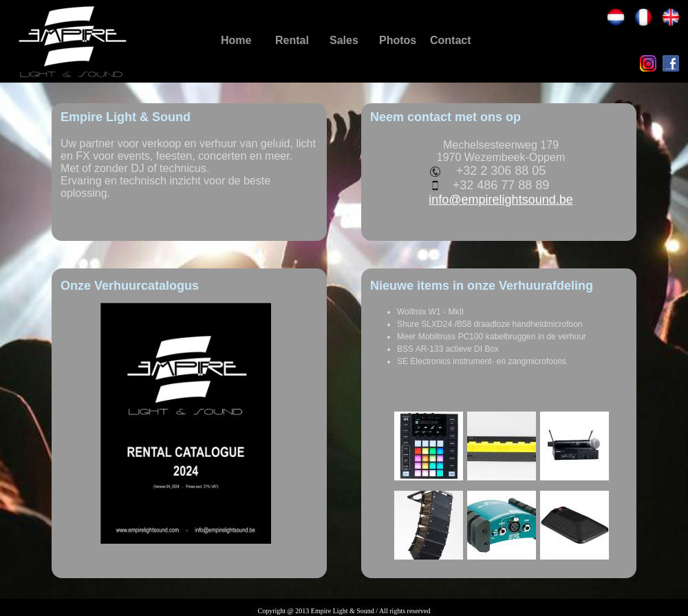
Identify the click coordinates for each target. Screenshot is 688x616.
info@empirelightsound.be (501, 200)
